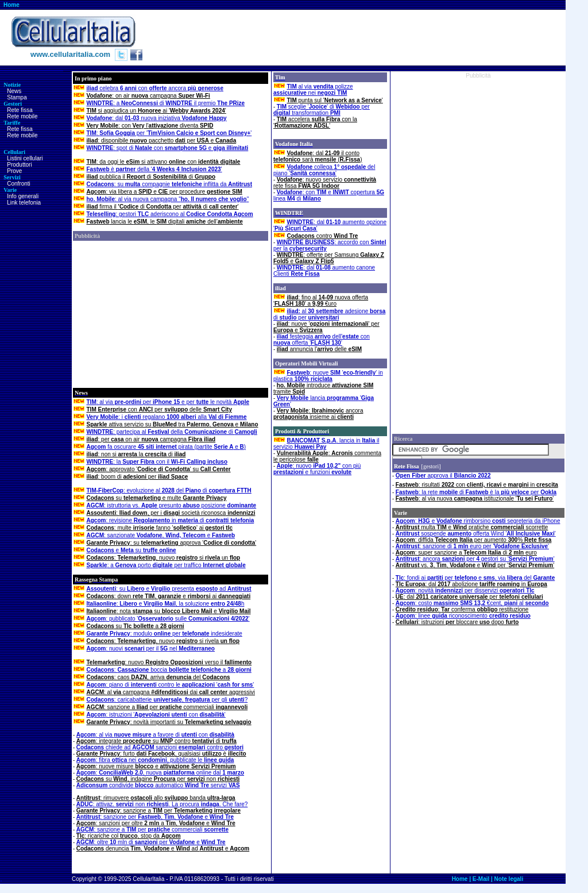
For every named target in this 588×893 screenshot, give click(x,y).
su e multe (157, 498)
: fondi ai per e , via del (475, 578)
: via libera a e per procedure (165, 192)
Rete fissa (20, 110)
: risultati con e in (477, 485)
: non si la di (136, 454)
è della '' (154, 169)
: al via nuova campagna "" (168, 199)
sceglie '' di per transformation (322, 110)
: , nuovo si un (164, 558)
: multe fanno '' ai (160, 528)
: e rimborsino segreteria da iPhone (478, 521)
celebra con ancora (155, 88)
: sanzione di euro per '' (472, 546)
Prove (14, 171)
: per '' (169, 133)
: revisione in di (171, 520)
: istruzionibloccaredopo (457, 622)
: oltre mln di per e (151, 842)
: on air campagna (148, 96)
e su (131, 550)
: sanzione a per (158, 811)
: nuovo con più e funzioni (317, 469)
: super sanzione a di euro (466, 553)
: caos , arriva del (158, 677)
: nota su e (169, 611)
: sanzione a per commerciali (167, 707)
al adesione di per (329, 314)
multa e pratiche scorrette (472, 527)
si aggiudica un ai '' (156, 111)
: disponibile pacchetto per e (162, 141)
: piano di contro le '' (171, 685)
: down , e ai (169, 596)
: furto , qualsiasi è (161, 754)
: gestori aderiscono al (170, 214)
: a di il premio (166, 103)
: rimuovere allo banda (156, 798)
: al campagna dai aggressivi (171, 692)
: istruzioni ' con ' (156, 715)
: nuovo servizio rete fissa (325, 183)
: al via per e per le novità (168, 402)
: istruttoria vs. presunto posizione (172, 505)
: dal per (469, 597)
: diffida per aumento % (473, 540)
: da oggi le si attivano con (164, 162)
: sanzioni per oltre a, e (156, 823)
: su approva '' (172, 543)
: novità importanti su (169, 722)
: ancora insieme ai (318, 414)
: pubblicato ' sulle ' (168, 619)
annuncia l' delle (319, 349)
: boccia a (169, 670)
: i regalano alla (167, 417)
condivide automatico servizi (158, 785)
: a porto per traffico (166, 565)
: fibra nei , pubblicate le (155, 760)
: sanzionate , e (161, 535)
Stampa (17, 97)
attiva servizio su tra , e (173, 424)
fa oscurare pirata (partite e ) (167, 447)
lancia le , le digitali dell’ (165, 222)
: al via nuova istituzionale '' (475, 499)
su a (136, 626)
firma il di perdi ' (163, 207)
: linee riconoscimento (463, 616)
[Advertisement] (355, 37)
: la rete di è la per (476, 492)
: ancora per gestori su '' (475, 559)
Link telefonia (24, 203)
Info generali (23, 196)
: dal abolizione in (471, 584)
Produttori (19, 165)
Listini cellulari (25, 158)
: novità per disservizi (465, 590)
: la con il (157, 462)
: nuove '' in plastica (328, 376)
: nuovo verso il (169, 662)
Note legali (509, 879)
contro (323, 236)
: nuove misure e (156, 766)
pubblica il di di (151, 177)
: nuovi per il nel (151, 648)
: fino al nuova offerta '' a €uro (321, 301)
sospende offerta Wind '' (476, 534)
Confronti (19, 184)
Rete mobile (22, 116)
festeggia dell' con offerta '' (322, 340)
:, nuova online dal (160, 773)
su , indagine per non (158, 779)
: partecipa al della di (172, 432)
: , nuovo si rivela (163, 641)
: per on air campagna (151, 439)
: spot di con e (168, 148)
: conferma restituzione (462, 609)
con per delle (159, 409)
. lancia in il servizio (326, 444)
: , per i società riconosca (171, 513)
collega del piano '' (324, 170)
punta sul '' (335, 100)
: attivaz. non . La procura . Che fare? (162, 804)
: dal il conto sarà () (318, 156)
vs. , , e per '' (475, 565)
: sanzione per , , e (155, 817)
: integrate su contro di (156, 741)
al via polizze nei (313, 90)
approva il (443, 476)
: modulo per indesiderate (165, 634)
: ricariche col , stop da (129, 836)
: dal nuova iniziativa (157, 118)
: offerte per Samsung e (329, 258)
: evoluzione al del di (169, 490)
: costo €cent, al (472, 603)
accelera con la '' (315, 122)
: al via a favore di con (155, 735)
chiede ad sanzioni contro (160, 747)
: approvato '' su (159, 469)
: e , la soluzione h (166, 604)
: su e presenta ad (169, 589)
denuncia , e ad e (163, 848)
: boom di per (138, 477)
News (14, 91)
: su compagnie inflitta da (169, 184)
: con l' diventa (150, 126)
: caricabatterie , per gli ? (167, 700)
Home (11, 5)
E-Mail (481, 879)
